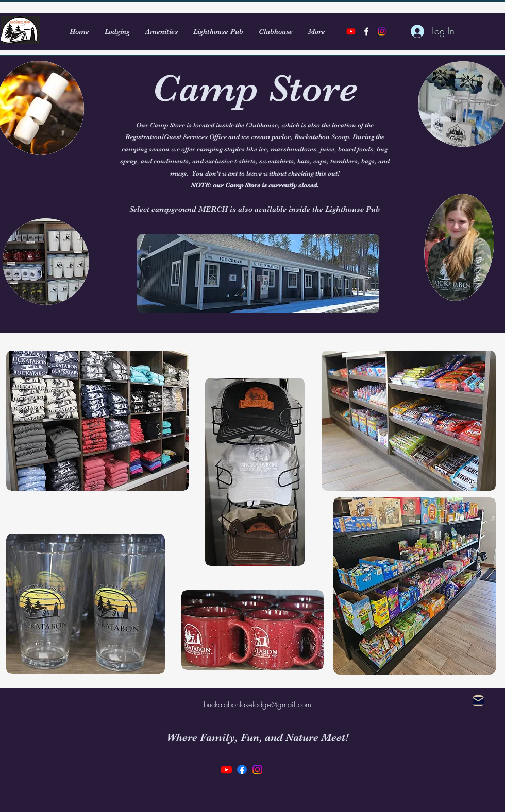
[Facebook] (242, 770)
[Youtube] (351, 31)
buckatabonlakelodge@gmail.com (257, 705)
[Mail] (478, 701)
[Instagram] (382, 31)
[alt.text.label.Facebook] (366, 31)
